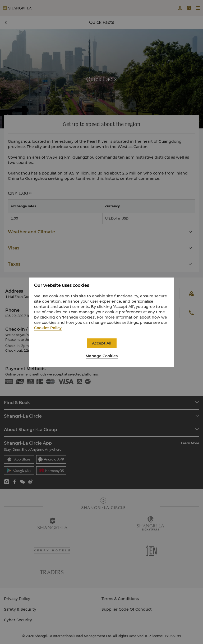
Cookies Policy (48, 328)
